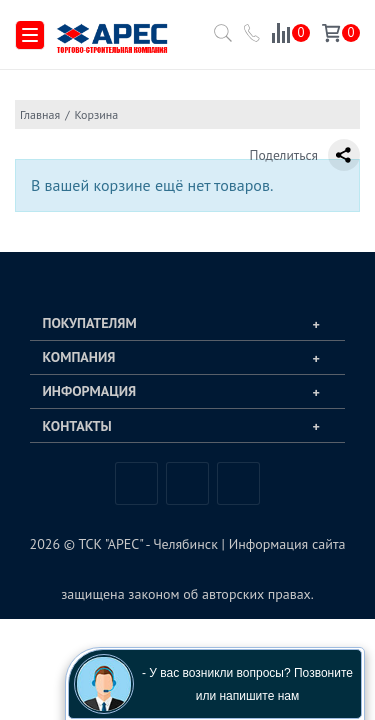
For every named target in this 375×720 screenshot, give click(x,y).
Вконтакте (136, 483)
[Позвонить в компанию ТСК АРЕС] (253, 36)
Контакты (77, 426)
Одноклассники (238, 483)
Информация (90, 391)
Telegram (187, 483)
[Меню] (30, 35)
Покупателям (90, 323)
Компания (79, 357)
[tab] (187, 323)
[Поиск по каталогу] (219, 39)
